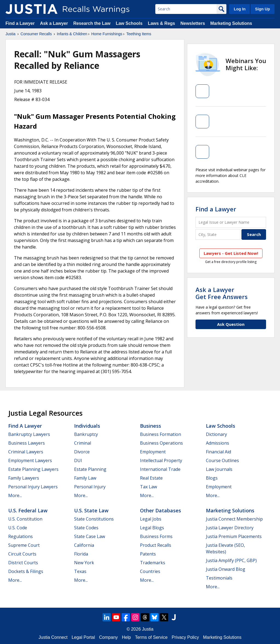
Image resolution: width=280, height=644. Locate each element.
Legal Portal (83, 637)
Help (126, 637)
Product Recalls (156, 545)
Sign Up (262, 9)
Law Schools (129, 23)
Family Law (85, 478)
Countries (150, 571)
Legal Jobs (151, 519)
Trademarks (153, 563)
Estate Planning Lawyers (33, 469)
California (84, 545)
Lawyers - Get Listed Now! (231, 253)
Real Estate (151, 478)
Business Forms (156, 536)
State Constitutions (94, 519)
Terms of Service (151, 637)
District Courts (23, 563)
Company (108, 637)
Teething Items (139, 34)
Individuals (87, 426)
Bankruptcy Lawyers (29, 434)
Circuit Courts (22, 554)
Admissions (218, 443)
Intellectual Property (161, 460)
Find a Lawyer (20, 23)
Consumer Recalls (36, 34)
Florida (81, 554)
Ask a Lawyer (55, 23)
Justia (11, 34)
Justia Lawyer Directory (230, 528)
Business (151, 426)
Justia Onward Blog (226, 569)
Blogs (212, 478)
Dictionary (216, 434)
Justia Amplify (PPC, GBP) (231, 560)
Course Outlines (222, 460)
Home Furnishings (107, 34)
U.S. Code (18, 528)
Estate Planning (90, 469)
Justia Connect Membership (234, 519)
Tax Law (148, 487)
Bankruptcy (86, 434)
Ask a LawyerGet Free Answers (222, 293)
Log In (240, 9)
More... (15, 495)
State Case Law (90, 536)
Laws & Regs (162, 23)
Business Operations (161, 443)
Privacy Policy (185, 637)
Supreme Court (24, 545)
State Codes (86, 528)
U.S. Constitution (25, 519)
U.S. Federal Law (28, 510)
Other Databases (161, 510)
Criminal (83, 443)
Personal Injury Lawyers (33, 487)
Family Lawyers (24, 478)
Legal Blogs (152, 528)
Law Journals (219, 469)
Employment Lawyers (30, 460)
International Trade (160, 469)
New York (84, 563)
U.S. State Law (91, 510)
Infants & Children (72, 34)
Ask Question (231, 324)
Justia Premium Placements (234, 536)
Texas (80, 571)
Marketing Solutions (231, 23)
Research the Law (92, 23)
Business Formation (161, 434)
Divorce (82, 452)
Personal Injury (90, 487)
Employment (153, 452)
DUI (78, 460)
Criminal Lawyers (26, 452)
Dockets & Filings (26, 571)
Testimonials (219, 578)
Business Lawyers (27, 443)
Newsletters (193, 23)
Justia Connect (53, 637)
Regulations (21, 536)
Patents (148, 554)
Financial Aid (218, 452)
